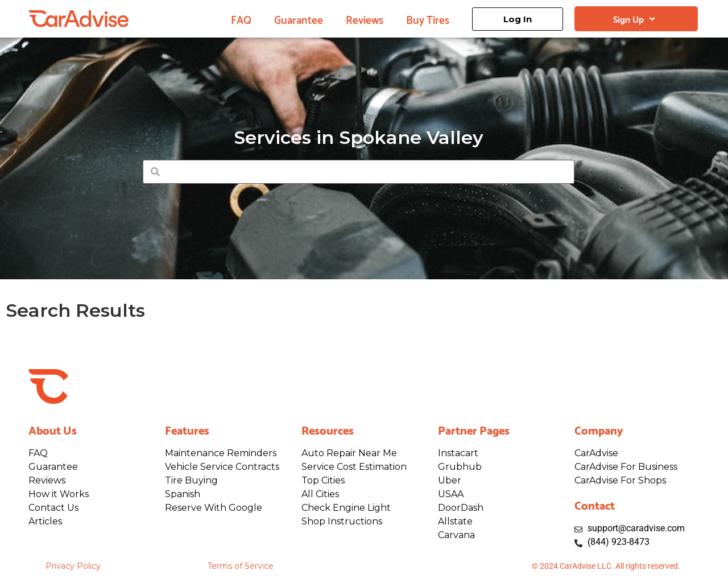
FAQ (241, 19)
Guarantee (299, 19)
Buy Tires (428, 19)
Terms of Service (241, 566)
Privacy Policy (73, 566)
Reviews (365, 19)
